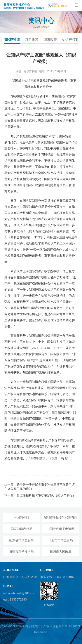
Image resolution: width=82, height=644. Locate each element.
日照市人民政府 (61, 552)
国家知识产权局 (21, 529)
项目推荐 (32, 40)
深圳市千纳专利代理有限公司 (61, 519)
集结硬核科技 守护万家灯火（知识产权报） (46, 495)
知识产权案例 (72, 40)
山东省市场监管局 (21, 540)
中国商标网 (21, 517)
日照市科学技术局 (21, 552)
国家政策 (50, 40)
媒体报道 (12, 40)
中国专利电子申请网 (61, 529)
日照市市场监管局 (61, 540)
